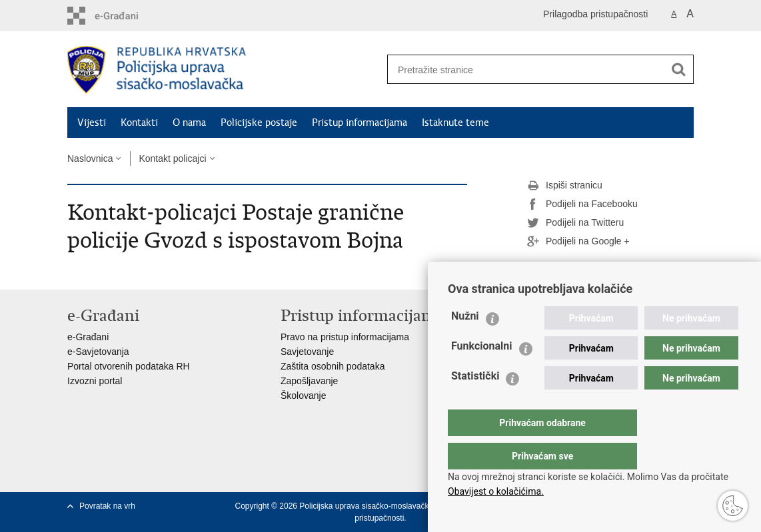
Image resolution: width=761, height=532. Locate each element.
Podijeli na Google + (578, 242)
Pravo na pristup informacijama (345, 337)
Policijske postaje (259, 123)
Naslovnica (90, 158)
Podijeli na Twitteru (575, 223)
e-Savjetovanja (98, 352)
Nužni (465, 343)
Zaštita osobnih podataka (333, 366)
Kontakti (139, 123)
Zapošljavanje (309, 381)
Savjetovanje (307, 352)
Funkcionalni (482, 373)
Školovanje (304, 396)
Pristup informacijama (360, 123)
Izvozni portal (95, 381)
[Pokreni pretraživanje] (678, 69)
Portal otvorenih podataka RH (129, 366)
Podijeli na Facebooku (582, 204)
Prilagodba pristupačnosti (595, 14)
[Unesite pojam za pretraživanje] (521, 70)
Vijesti (92, 123)
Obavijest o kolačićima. (496, 491)
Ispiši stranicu (565, 186)
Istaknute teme (455, 123)
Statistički (475, 402)
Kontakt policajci (172, 158)
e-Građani (88, 337)
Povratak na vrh (107, 506)
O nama (189, 123)
